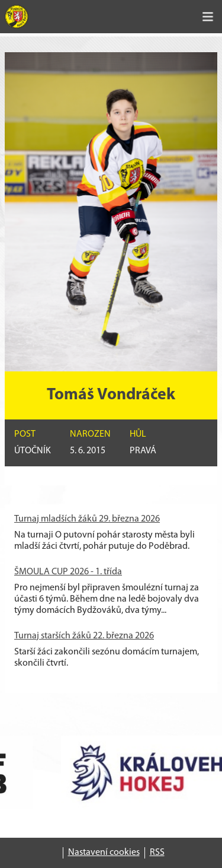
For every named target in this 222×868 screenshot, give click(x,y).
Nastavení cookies (104, 853)
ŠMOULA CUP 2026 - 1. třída (68, 572)
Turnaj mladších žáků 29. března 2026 (87, 519)
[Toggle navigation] (208, 17)
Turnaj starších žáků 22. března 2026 (84, 636)
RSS (157, 853)
